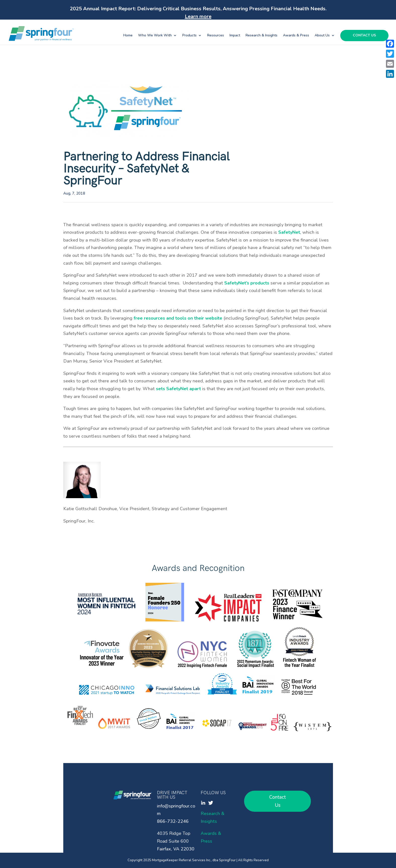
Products (189, 36)
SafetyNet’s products (247, 283)
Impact (235, 36)
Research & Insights (262, 36)
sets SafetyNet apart (178, 389)
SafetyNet (289, 232)
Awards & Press (296, 36)
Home (128, 36)
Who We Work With (155, 36)
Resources (216, 36)
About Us (322, 36)
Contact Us (364, 36)
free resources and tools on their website (177, 318)
